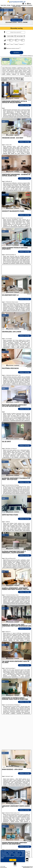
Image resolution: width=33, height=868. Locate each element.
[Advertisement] (16, 732)
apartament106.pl (17, 2)
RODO (2, 858)
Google (23, 851)
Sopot (4, 85)
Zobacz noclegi (25, 105)
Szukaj (17, 53)
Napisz (31, 867)
